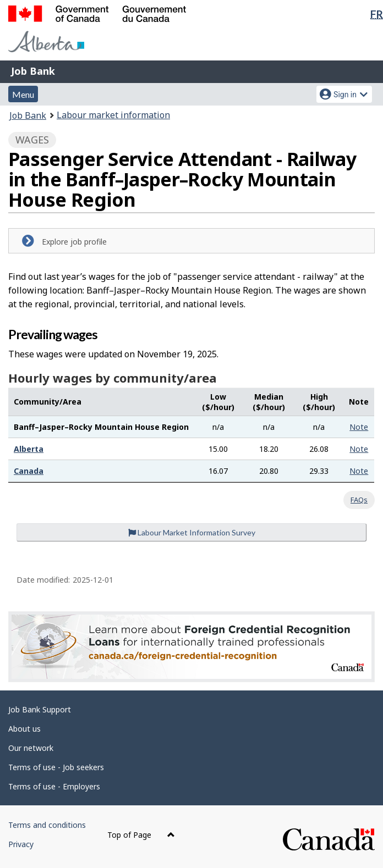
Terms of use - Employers (54, 786)
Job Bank (33, 71)
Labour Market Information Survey (192, 532)
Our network (31, 748)
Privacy (21, 844)
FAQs (359, 500)
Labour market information (113, 115)
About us (24, 729)
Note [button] (359, 427)
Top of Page (141, 835)
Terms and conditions (47, 825)
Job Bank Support (40, 709)
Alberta (29, 449)
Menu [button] (23, 94)
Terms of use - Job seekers (56, 767)
